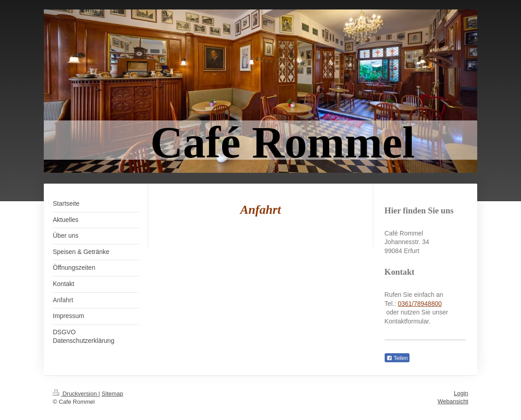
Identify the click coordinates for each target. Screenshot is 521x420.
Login (461, 393)
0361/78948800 (420, 304)
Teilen (397, 358)
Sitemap (112, 394)
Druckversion (76, 394)
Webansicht (453, 401)
